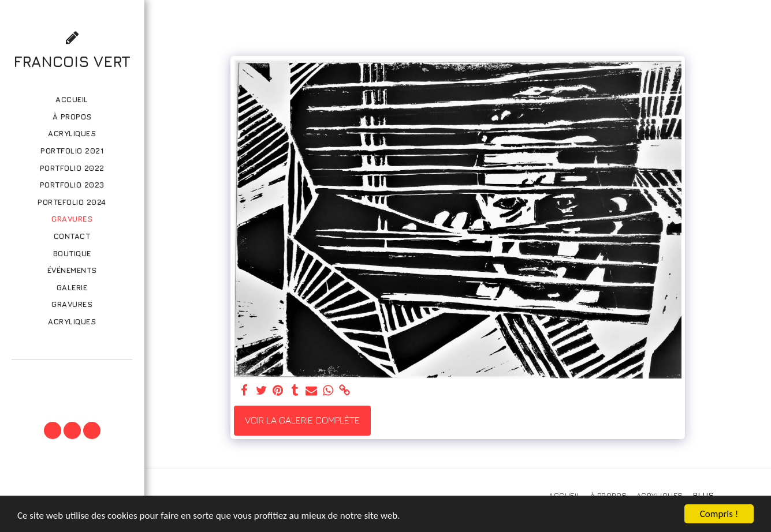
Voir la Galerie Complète (302, 420)
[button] (72, 376)
